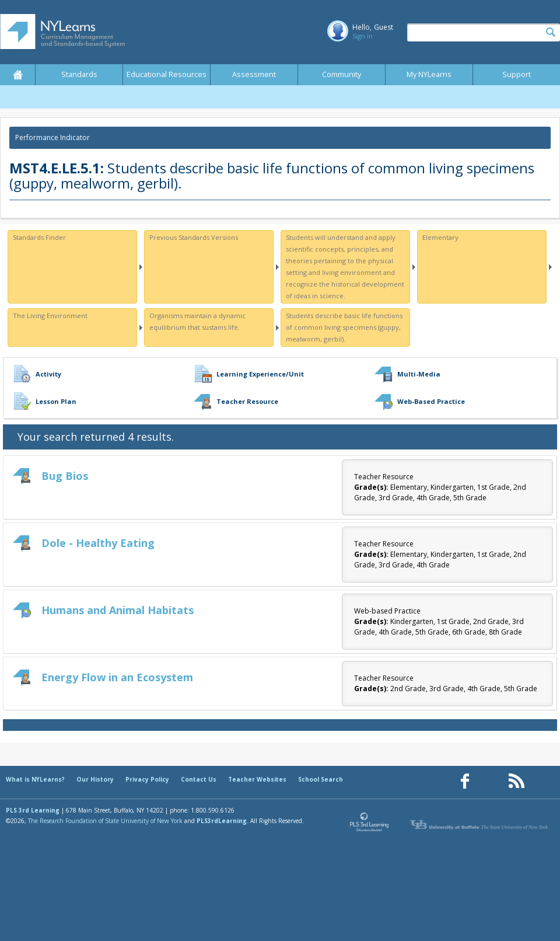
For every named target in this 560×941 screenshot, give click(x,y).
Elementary (440, 237)
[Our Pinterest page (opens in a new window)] (491, 781)
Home (17, 75)
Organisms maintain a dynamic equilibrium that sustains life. (197, 321)
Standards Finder (39, 237)
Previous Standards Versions (194, 237)
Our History (95, 779)
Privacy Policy (147, 779)
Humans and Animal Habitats (118, 610)
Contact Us (199, 779)
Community (342, 74)
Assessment (254, 74)
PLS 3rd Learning (33, 810)
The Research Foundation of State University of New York (105, 821)
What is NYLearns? (35, 779)
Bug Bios (65, 476)
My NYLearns (429, 74)
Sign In (363, 36)
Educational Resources (167, 74)
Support (517, 74)
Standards (79, 74)
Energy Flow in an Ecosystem (117, 677)
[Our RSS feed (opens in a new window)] (516, 781)
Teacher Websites (257, 779)
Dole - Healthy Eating (98, 543)
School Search (321, 779)
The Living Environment (50, 316)
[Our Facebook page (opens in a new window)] (465, 781)
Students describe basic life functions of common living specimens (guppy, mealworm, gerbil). (344, 327)
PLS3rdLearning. (223, 821)
